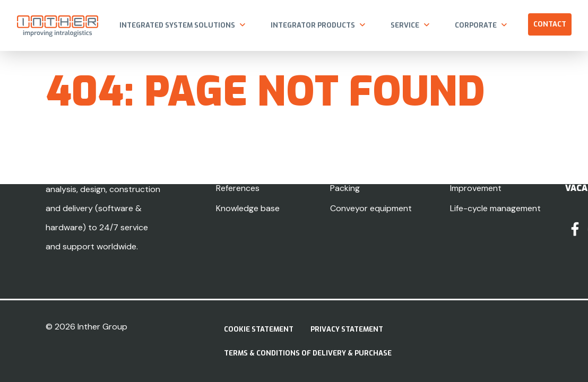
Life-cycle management (495, 208)
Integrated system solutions (177, 25)
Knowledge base (248, 208)
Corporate (476, 25)
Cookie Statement (259, 329)
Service (405, 25)
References (238, 188)
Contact (550, 24)
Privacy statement (347, 329)
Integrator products (313, 25)
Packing (345, 188)
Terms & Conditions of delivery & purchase (308, 353)
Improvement (476, 188)
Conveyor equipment (371, 208)
